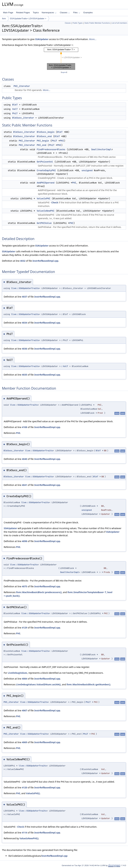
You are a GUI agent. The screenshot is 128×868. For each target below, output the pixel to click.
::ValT (64, 366)
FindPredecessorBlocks (51, 149)
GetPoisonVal (45, 162)
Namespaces (49, 13)
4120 (24, 787)
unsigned (87, 170)
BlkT (15, 105)
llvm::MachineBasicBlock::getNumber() (88, 684)
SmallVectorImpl (101, 149)
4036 (24, 349)
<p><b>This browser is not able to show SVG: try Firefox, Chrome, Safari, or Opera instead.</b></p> (64, 59)
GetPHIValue (44, 223)
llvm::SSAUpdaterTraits (25, 288)
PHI (62, 141)
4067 (24, 710)
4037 (24, 297)
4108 (24, 427)
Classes (65, 13)
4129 (24, 628)
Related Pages (23, 13)
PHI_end (42, 145)
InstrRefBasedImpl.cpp (45, 261)
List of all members (119, 23)
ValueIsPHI (44, 199)
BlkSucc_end (44, 136)
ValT (15, 109)
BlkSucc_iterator (23, 118)
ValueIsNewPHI (46, 211)
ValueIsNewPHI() (29, 838)
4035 (24, 375)
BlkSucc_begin (46, 132)
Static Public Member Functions (97, 23)
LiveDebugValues (17, 673)
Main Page (8, 13)
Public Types (78, 23)
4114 (24, 833)
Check (55, 202)
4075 (24, 586)
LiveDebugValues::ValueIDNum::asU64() (38, 684)
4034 (24, 323)
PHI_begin (43, 141)
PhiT (15, 113)
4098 (24, 541)
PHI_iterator (22, 86)
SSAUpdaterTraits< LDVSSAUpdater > (28, 18)
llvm (4, 18)
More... (93, 39)
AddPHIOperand (46, 183)
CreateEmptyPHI (46, 170)
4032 (23, 261)
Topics (36, 13)
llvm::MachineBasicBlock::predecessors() (39, 592)
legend (64, 72)
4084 (24, 679)
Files (77, 13)
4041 (24, 485)
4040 (24, 459)
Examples (88, 13)
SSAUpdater (42, 39)
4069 (24, 742)
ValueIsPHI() (33, 793)
